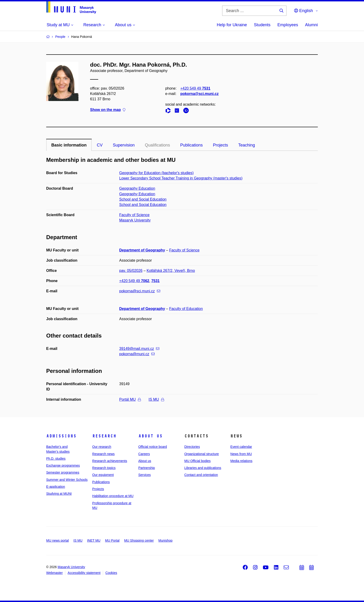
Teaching (247, 145)
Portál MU (130, 399)
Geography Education (137, 188)
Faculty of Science (135, 215)
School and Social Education (143, 199)
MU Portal (112, 540)
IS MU (156, 399)
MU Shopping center (139, 540)
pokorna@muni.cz (137, 354)
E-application (56, 487)
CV (100, 145)
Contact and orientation (201, 475)
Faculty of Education (186, 309)
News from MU (241, 454)
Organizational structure (202, 454)
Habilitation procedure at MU (113, 496)
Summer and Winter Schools (67, 480)
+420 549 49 (195, 88)
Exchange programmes (63, 465)
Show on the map (108, 110)
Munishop (165, 540)
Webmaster (54, 573)
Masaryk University (135, 220)
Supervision (124, 145)
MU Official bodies (197, 461)
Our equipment (103, 475)
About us (150, 436)
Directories (192, 447)
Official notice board (153, 447)
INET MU (94, 540)
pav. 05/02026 (131, 271)
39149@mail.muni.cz (139, 349)
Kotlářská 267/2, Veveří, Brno (171, 271)
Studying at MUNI (59, 494)
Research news (103, 454)
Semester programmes (63, 472)
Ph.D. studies (56, 459)
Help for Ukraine (232, 25)
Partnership (147, 468)
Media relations (241, 461)
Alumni (311, 25)
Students (262, 25)
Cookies (111, 573)
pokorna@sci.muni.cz (200, 94)
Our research (102, 447)
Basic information (69, 145)
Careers (144, 454)
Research (104, 436)
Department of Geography (142, 250)
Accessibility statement (84, 573)
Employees (288, 25)
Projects (220, 145)
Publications (191, 145)
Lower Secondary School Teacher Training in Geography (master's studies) (181, 178)
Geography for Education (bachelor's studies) (157, 173)
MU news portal (57, 540)
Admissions (61, 436)
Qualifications (157, 145)
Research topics (104, 468)
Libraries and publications (203, 468)
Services (145, 475)
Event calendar (241, 447)
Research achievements (110, 461)
